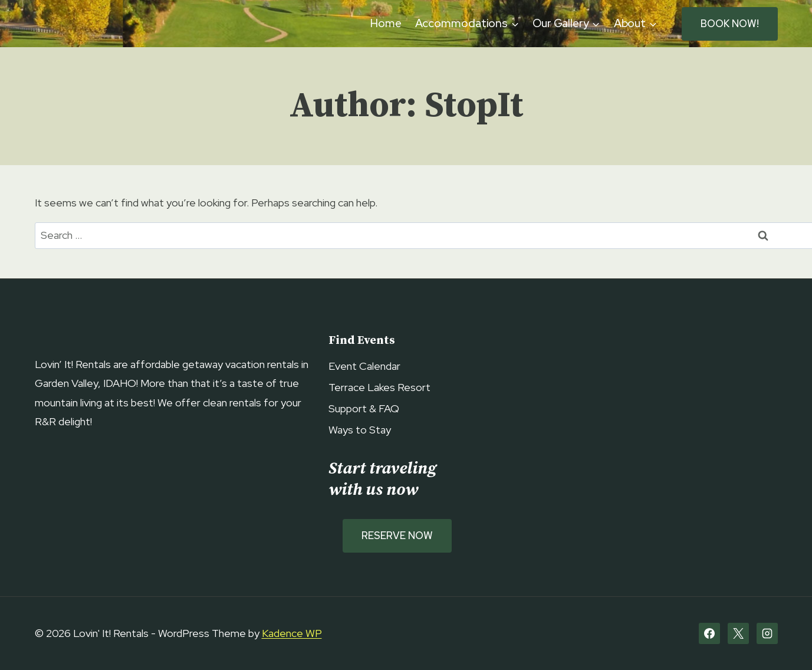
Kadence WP (292, 633)
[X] (738, 633)
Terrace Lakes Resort (379, 387)
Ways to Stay (360, 430)
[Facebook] (709, 633)
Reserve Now (397, 536)
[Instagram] (767, 633)
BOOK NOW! (730, 24)
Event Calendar (364, 366)
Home (386, 23)
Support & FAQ (364, 408)
